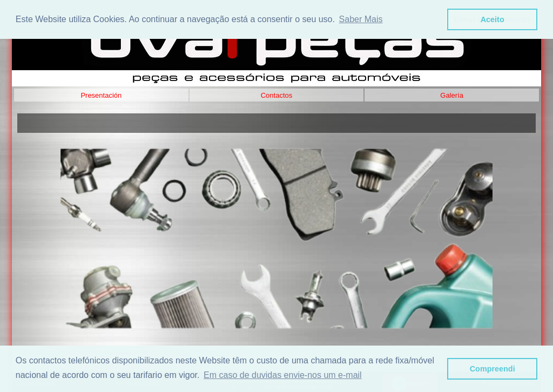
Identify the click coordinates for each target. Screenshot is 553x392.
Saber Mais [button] (361, 19)
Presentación (101, 95)
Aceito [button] (493, 19)
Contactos (277, 95)
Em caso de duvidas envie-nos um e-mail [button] (283, 375)
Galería (452, 95)
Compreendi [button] (493, 369)
